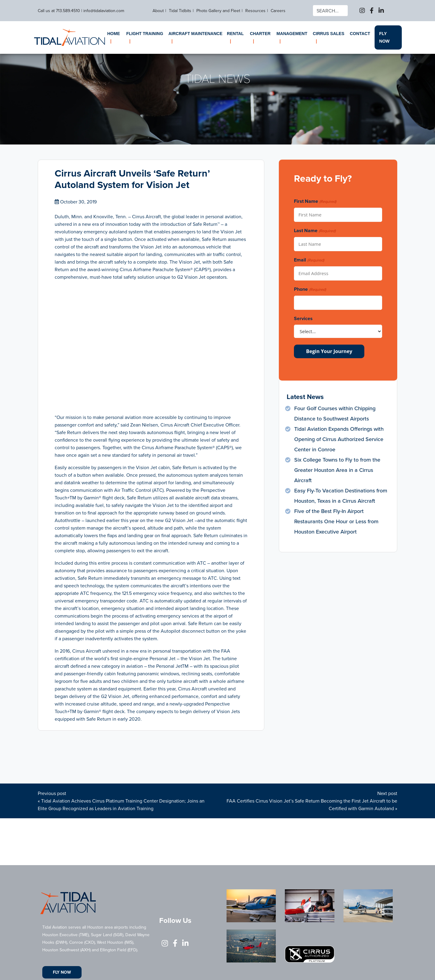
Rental (235, 34)
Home (114, 34)
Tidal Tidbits (180, 11)
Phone (310, 289)
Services (303, 318)
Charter (260, 34)
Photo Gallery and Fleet (218, 11)
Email (309, 260)
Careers (278, 11)
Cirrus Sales (329, 34)
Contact (360, 34)
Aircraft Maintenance (195, 34)
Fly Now (384, 37)
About (158, 11)
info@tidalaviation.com (104, 11)
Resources (255, 11)
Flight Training (145, 34)
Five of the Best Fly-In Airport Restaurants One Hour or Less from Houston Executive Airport (336, 521)
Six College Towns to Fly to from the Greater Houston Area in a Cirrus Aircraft (337, 470)
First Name (315, 201)
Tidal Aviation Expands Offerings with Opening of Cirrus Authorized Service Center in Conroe (339, 439)
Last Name (315, 231)
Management (292, 34)
